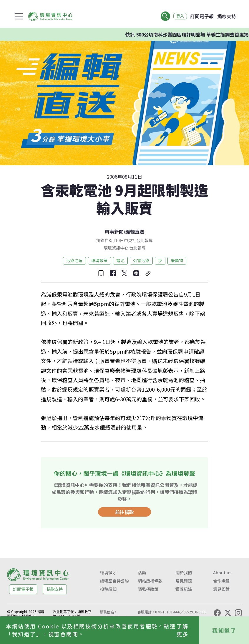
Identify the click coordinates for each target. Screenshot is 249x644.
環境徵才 (108, 573)
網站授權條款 (150, 581)
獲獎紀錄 (184, 589)
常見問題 (184, 581)
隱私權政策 (148, 589)
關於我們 (184, 573)
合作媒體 (221, 581)
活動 (142, 573)
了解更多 (183, 630)
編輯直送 (135, 232)
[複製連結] (148, 273)
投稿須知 (108, 589)
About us (222, 573)
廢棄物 (177, 260)
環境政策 (99, 260)
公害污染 (141, 260)
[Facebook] (217, 613)
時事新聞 (114, 232)
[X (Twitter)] (228, 613)
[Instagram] (238, 613)
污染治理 (74, 260)
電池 (120, 260)
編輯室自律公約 (114, 581)
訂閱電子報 (202, 16)
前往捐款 (124, 512)
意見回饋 (221, 589)
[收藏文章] (101, 273)
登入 (179, 16)
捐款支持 (227, 16)
